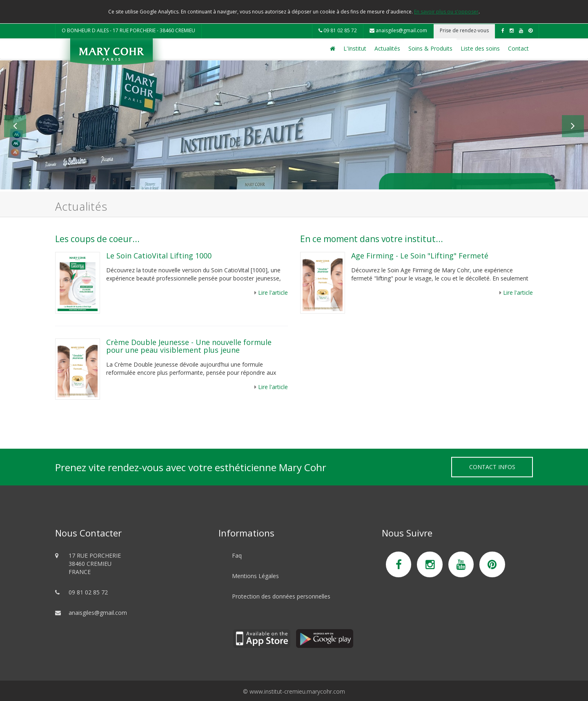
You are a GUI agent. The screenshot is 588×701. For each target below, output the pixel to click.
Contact (518, 48)
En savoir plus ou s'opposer (446, 12)
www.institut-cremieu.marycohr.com (297, 691)
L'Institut (355, 48)
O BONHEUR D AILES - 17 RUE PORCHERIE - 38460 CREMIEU (128, 30)
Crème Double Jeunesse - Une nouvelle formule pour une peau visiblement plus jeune (189, 346)
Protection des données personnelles (281, 596)
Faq (237, 555)
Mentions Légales (255, 576)
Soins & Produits (430, 48)
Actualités (387, 48)
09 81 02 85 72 (338, 30)
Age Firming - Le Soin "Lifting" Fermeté (420, 256)
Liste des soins (480, 48)
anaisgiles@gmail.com (398, 30)
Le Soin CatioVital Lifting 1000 (159, 256)
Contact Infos (492, 467)
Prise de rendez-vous (464, 30)
